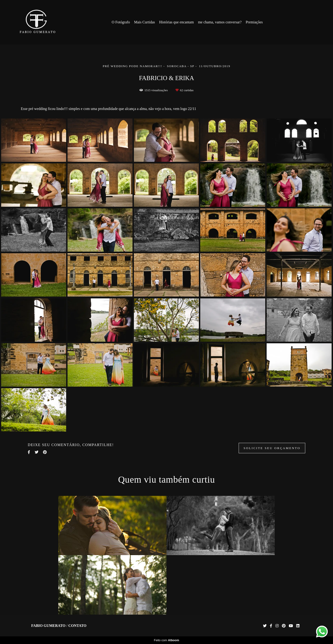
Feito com (166, 640)
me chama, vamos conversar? (220, 22)
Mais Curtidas (145, 22)
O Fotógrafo (121, 22)
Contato (77, 626)
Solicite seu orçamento (272, 448)
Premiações (254, 22)
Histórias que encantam (176, 22)
